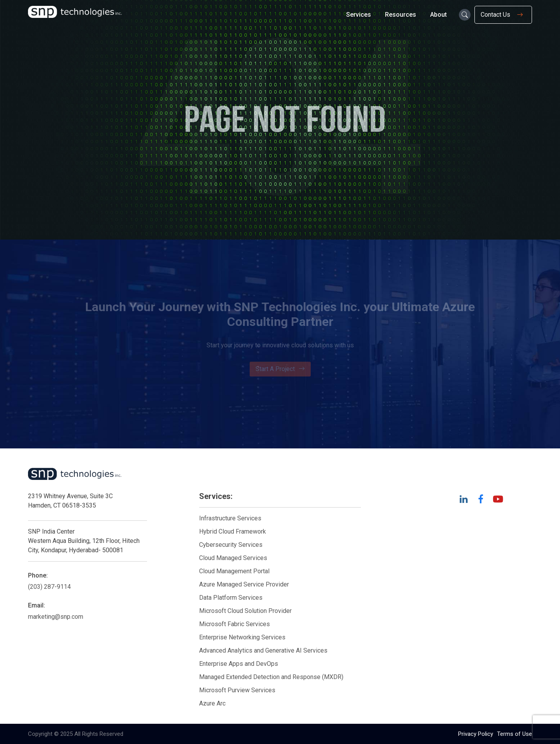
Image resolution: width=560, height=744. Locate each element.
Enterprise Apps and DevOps (239, 664)
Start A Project (280, 369)
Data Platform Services (231, 598)
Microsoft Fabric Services (234, 624)
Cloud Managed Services (233, 558)
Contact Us (503, 15)
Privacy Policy (476, 734)
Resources (401, 15)
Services (359, 15)
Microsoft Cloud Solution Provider (245, 611)
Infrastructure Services (230, 518)
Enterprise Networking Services (243, 637)
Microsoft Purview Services (237, 690)
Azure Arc (212, 703)
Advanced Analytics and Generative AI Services (263, 650)
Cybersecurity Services (231, 545)
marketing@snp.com (56, 617)
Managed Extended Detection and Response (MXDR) (271, 677)
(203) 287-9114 (49, 587)
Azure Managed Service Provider (244, 584)
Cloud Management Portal (234, 571)
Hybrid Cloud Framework (233, 531)
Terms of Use (514, 734)
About (438, 15)
